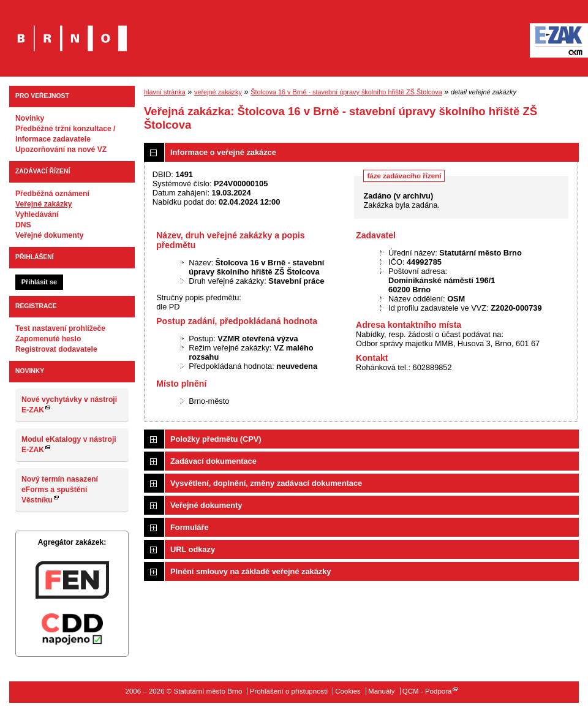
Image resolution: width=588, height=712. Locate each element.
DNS (23, 225)
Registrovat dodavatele (56, 349)
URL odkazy (193, 549)
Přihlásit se (39, 282)
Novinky (30, 118)
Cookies (348, 691)
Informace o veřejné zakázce (223, 152)
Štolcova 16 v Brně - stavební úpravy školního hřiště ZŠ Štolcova (346, 92)
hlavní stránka (165, 92)
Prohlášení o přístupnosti (289, 691)
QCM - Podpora (427, 691)
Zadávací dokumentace (213, 461)
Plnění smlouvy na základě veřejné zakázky (251, 571)
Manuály (382, 691)
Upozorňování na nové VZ (61, 150)
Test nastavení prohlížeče (60, 328)
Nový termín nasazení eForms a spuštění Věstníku (60, 490)
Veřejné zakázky (44, 204)
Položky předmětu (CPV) (216, 439)
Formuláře (190, 527)
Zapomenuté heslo (48, 339)
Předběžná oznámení (52, 194)
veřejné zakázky (218, 92)
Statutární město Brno (72, 30)
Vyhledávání (37, 214)
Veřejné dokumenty (49, 235)
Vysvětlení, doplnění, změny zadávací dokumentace (266, 483)
